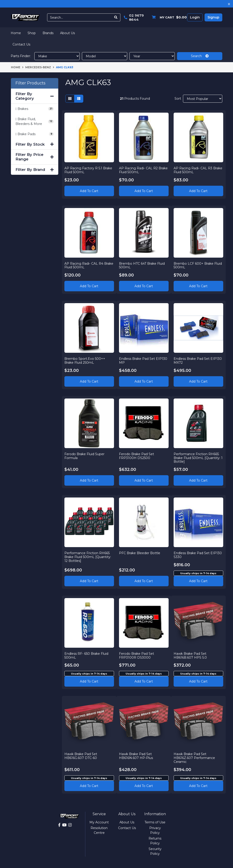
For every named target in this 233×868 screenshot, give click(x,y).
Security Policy (155, 851)
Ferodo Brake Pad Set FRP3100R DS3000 (137, 656)
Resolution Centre (99, 830)
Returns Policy (155, 841)
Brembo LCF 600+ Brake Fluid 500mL (198, 265)
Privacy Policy (155, 830)
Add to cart (198, 581)
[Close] (229, 4)
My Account (99, 822)
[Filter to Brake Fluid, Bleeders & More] (35, 122)
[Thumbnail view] (70, 99)
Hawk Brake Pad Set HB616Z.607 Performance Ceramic (194, 758)
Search (200, 56)
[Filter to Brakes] (35, 109)
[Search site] (116, 17)
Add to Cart (89, 191)
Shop (32, 33)
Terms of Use (155, 822)
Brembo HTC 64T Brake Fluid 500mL (142, 265)
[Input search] (79, 17)
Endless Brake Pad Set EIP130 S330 (198, 555)
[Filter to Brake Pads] (35, 134)
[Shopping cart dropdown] (168, 17)
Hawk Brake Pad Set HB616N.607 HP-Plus (136, 756)
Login (195, 17)
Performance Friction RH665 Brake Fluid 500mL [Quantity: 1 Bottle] (198, 458)
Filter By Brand (35, 170)
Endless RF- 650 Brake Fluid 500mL (86, 656)
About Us (67, 33)
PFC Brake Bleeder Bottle (140, 553)
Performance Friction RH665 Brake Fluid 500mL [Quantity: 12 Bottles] (88, 557)
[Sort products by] (203, 99)
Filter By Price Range (35, 157)
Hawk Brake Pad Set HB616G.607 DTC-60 (81, 756)
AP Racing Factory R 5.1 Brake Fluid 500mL (88, 170)
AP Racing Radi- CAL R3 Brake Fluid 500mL (198, 170)
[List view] (79, 99)
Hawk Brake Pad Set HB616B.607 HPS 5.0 (190, 656)
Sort (178, 99)
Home (16, 33)
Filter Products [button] (30, 83)
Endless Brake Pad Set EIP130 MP (143, 361)
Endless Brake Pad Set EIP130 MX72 (198, 361)
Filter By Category (35, 96)
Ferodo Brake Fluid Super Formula (84, 456)
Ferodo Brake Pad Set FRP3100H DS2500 (137, 456)
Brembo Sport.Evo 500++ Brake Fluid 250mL (85, 361)
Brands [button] (48, 33)
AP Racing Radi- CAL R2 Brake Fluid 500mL (143, 170)
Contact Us (21, 44)
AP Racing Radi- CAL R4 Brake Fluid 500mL (89, 265)
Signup (213, 17)
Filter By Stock (35, 144)
